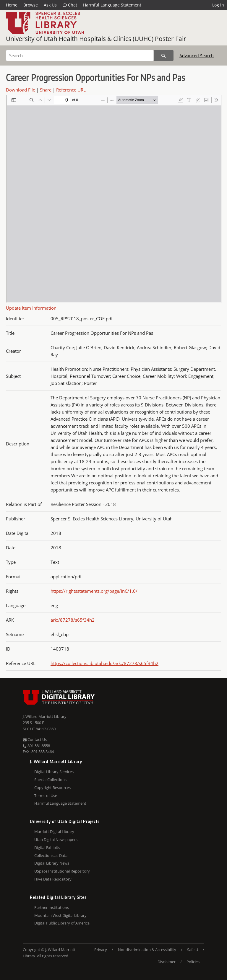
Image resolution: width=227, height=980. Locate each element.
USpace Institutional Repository (62, 871)
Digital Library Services (54, 772)
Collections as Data (51, 855)
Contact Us (35, 739)
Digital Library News (52, 863)
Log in (218, 5)
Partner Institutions (52, 907)
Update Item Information (31, 308)
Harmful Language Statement (112, 5)
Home (12, 5)
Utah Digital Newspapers (56, 839)
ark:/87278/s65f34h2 (73, 620)
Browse (31, 5)
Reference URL (71, 90)
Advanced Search (197, 56)
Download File (21, 90)
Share (46, 90)
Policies (193, 962)
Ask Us (50, 5)
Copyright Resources (52, 788)
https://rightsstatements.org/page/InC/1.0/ (94, 591)
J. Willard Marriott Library (45, 716)
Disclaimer (167, 962)
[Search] (80, 55)
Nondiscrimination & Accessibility (147, 950)
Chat (70, 5)
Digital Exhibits (47, 847)
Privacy (101, 950)
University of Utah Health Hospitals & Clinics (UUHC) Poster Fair (96, 39)
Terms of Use (46, 796)
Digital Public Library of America (62, 923)
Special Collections (50, 780)
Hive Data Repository (53, 879)
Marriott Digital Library (54, 832)
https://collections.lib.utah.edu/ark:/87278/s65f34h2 (104, 663)
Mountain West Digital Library (60, 915)
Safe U (193, 950)
